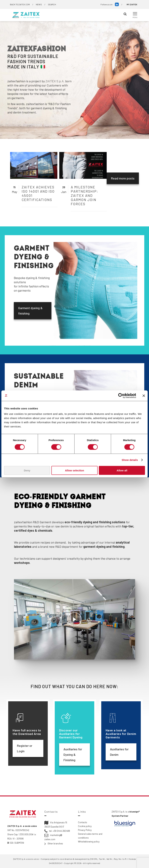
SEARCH (52, 4)
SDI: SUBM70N (16, 843)
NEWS (39, 4)
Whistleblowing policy (89, 842)
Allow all (122, 470)
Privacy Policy (85, 830)
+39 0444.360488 (61, 831)
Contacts (83, 822)
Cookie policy (85, 826)
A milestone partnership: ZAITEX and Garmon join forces (84, 195)
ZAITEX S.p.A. (55, 81)
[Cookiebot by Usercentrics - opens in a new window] (121, 396)
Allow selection (74, 470)
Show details (130, 460)
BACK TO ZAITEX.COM (20, 4)
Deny (27, 470)
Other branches (55, 843)
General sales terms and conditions (90, 836)
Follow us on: (110, 4)
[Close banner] (144, 396)
